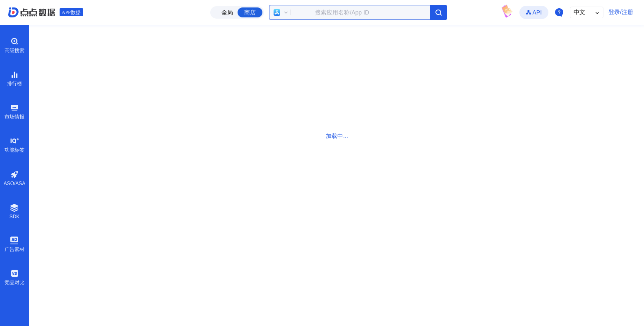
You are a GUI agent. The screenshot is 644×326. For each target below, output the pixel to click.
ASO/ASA (15, 178)
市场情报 (14, 111)
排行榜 (14, 78)
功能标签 (14, 145)
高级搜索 (14, 45)
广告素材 (14, 244)
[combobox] (358, 12)
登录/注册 (621, 12)
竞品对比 (14, 277)
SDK (15, 211)
